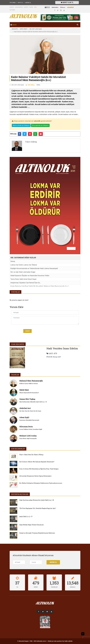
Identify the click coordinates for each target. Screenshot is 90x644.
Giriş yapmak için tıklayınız (40, 125)
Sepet (67, 2)
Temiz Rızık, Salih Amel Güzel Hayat (23, 279)
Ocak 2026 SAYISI (18, 344)
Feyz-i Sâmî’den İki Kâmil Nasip (31, 455)
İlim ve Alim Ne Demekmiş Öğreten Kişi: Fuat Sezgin (39, 469)
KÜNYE (12, 7)
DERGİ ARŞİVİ (24, 29)
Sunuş (13, 261)
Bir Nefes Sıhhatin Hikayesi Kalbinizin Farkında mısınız (41, 483)
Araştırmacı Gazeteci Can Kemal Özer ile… (26, 283)
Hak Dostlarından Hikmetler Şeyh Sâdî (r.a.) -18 (33, 402)
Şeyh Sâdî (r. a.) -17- (26, 516)
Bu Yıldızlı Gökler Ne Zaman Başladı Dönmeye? (37, 462)
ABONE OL (28, 3)
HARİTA (26, 7)
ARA (35, 7)
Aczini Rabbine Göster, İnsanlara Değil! (31, 429)
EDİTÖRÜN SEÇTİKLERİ (20, 494)
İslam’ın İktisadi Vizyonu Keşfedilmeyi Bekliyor (37, 533)
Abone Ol (53, 562)
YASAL (31, 7)
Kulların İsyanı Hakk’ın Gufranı (29, 383)
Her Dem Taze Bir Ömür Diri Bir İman (30, 411)
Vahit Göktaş (31, 85)
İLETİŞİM (12, 10)
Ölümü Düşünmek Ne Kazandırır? (29, 393)
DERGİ (36, 587)
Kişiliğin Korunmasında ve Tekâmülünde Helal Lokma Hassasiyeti (34, 268)
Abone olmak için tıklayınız (21, 125)
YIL (17, 587)
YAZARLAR (15, 375)
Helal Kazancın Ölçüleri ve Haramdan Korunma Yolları (30, 276)
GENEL (38, 85)
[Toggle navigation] (13, 25)
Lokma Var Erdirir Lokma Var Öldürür (24, 265)
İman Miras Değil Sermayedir (28, 438)
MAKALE (73, 587)
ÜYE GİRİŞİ (13, 3)
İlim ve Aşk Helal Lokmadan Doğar (23, 272)
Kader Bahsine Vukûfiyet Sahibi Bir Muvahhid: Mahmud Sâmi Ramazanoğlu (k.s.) (40, 286)
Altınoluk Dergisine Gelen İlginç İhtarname (35, 476)
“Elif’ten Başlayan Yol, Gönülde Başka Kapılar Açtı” (38, 508)
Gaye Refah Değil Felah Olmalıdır (32, 525)
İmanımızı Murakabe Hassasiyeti (29, 420)
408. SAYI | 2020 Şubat (36, 29)
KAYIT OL (20, 3)
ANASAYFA (15, 29)
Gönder (27, 331)
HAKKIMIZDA (19, 7)
